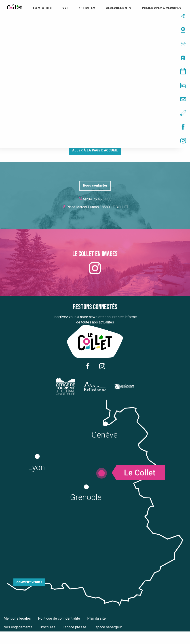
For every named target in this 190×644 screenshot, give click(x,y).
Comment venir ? (29, 582)
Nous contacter (95, 186)
